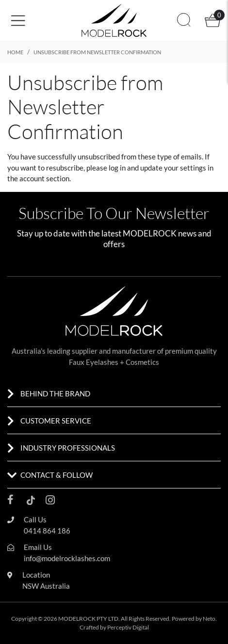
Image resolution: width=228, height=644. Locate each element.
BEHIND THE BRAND (55, 393)
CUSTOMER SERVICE (56, 421)
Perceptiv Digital (128, 627)
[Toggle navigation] (22, 21)
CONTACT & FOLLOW (57, 475)
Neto (209, 619)
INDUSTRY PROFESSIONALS (68, 448)
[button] (44, 20)
